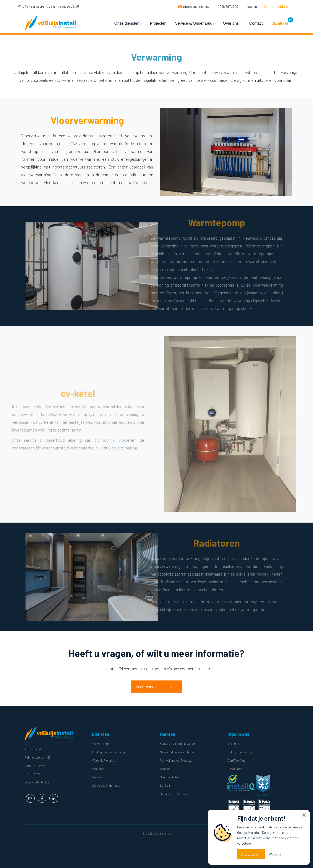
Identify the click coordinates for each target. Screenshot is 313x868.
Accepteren (251, 854)
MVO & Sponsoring (240, 752)
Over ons (232, 23)
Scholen (165, 769)
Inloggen (251, 6)
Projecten (158, 23)
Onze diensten (128, 23)
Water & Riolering (104, 760)
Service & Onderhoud (195, 23)
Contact (256, 23)
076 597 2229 (228, 6)
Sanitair (97, 777)
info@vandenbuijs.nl (195, 6)
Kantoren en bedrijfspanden (178, 744)
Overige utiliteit (170, 777)
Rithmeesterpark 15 (37, 757)
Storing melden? (276, 7)
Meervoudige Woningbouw (177, 752)
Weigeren (275, 854)
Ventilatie (98, 769)
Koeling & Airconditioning (108, 752)
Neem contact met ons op (156, 687)
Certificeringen (237, 760)
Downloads (235, 769)
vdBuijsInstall (33, 749)
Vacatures (280, 23)
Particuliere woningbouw (176, 760)
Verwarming (100, 744)
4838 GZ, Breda (35, 766)
